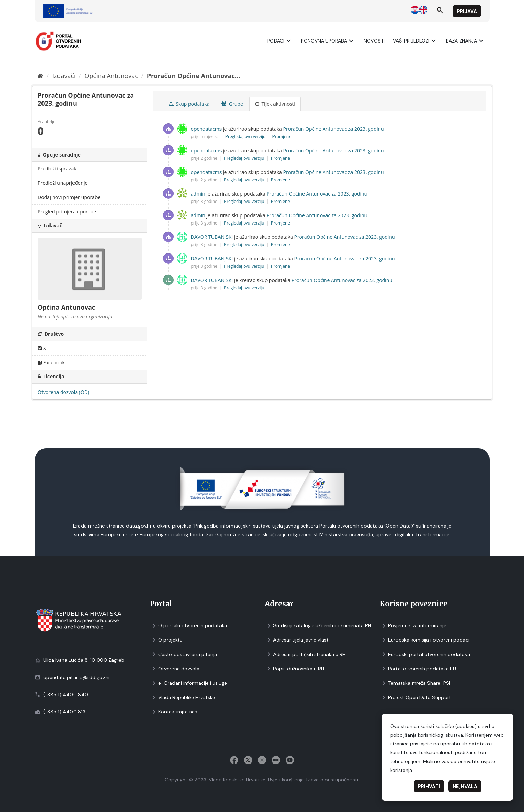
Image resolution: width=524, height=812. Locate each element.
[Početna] (40, 76)
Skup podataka (189, 104)
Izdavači (64, 76)
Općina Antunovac (111, 76)
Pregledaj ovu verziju (246, 136)
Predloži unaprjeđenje (63, 183)
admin (198, 194)
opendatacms (206, 129)
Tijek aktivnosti (275, 104)
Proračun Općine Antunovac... (194, 76)
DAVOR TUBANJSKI (212, 237)
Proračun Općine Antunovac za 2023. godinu (334, 129)
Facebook (51, 362)
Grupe (232, 104)
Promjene (282, 136)
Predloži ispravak (57, 169)
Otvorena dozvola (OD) (63, 392)
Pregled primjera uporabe (67, 211)
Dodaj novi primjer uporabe (69, 197)
